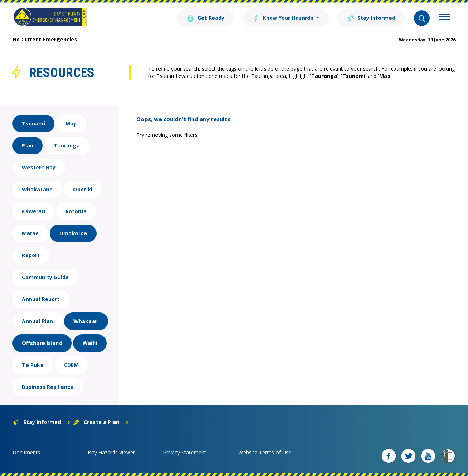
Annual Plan (37, 321)
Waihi (90, 343)
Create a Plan (101, 422)
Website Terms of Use (265, 452)
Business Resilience (48, 387)
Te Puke (33, 365)
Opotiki (83, 189)
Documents (26, 452)
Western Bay (39, 167)
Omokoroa (73, 233)
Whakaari (86, 321)
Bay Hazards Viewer (111, 452)
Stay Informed (371, 17)
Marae (30, 233)
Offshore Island (42, 343)
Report (31, 255)
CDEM (71, 365)
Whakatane (37, 189)
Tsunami (33, 123)
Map (71, 123)
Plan (28, 145)
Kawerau (33, 211)
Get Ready (206, 17)
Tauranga (67, 145)
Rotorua (76, 211)
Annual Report (41, 299)
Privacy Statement (185, 452)
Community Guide (45, 277)
